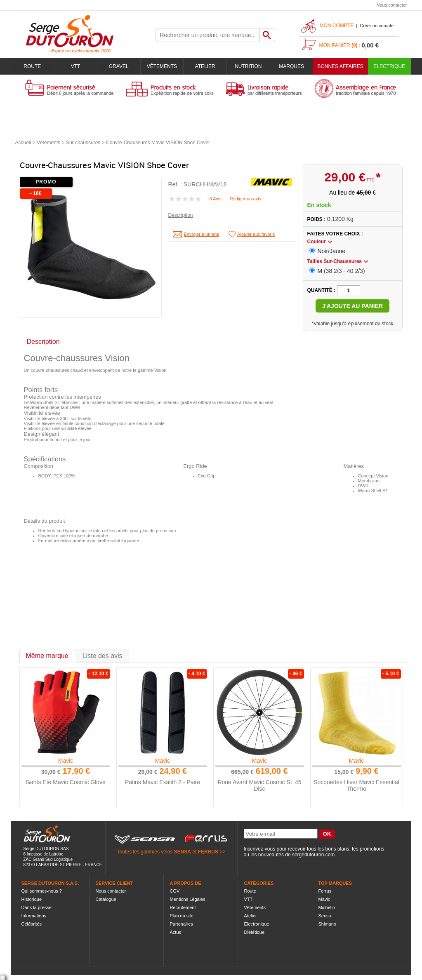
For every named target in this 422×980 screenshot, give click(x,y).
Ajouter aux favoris (256, 234)
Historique (32, 899)
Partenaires (182, 924)
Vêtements (162, 66)
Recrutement (183, 907)
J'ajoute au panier (352, 306)
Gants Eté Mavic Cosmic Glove (66, 782)
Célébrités (32, 924)
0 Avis (216, 199)
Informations (34, 916)
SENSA (183, 852)
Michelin (327, 907)
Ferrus (325, 891)
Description (181, 215)
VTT (76, 66)
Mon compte (337, 26)
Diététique (255, 932)
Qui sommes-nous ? (42, 891)
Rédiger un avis (245, 199)
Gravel (119, 66)
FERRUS (208, 852)
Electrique (389, 66)
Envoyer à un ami (202, 234)
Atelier (205, 66)
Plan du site (182, 916)
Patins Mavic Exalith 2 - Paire (163, 782)
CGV (175, 891)
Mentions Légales (188, 899)
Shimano (327, 924)
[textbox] (207, 35)
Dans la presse (37, 907)
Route (32, 66)
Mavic (66, 761)
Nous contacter (392, 5)
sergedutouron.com (313, 855)
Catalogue (106, 899)
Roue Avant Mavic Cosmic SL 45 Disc (259, 785)
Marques (291, 66)
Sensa (325, 916)
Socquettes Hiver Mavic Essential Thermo (356, 785)
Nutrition (248, 66)
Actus (176, 932)
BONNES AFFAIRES (340, 66)
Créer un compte (377, 26)
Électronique (257, 924)
